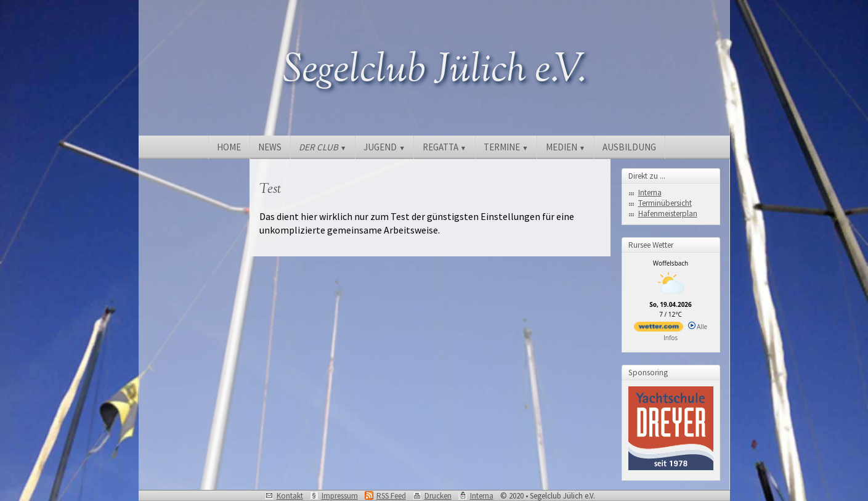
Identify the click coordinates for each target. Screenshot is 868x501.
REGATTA (444, 147)
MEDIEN (566, 147)
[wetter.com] (659, 329)
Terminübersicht (665, 203)
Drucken (438, 496)
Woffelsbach (671, 263)
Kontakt (290, 496)
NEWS (270, 147)
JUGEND (384, 147)
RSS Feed (391, 496)
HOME (229, 147)
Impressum (340, 496)
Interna (650, 193)
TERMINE (506, 147)
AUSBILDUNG (629, 147)
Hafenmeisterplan (668, 214)
